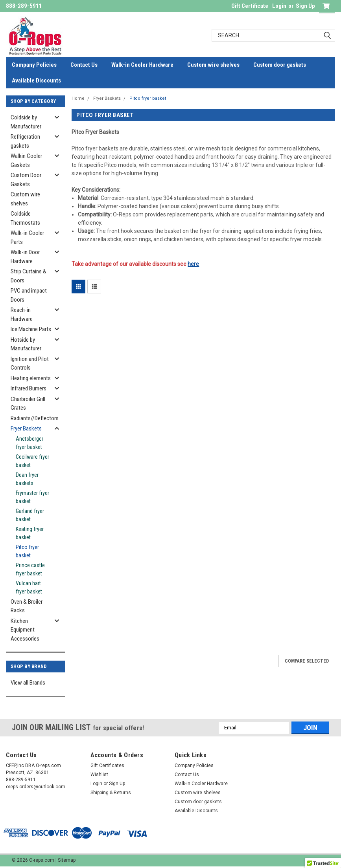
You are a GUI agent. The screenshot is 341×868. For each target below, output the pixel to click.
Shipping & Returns (111, 793)
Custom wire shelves (213, 65)
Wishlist (99, 775)
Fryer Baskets (26, 429)
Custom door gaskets (280, 65)
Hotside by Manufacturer (26, 344)
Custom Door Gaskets (26, 180)
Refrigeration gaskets (25, 141)
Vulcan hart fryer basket (29, 587)
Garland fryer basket (30, 515)
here (193, 264)
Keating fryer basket (30, 533)
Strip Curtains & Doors (29, 276)
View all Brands (28, 683)
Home (78, 98)
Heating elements (31, 378)
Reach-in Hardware (22, 314)
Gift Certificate (250, 6)
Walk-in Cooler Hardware (142, 65)
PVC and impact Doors (29, 295)
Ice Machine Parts (31, 329)
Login (279, 6)
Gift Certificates (107, 765)
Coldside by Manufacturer (26, 122)
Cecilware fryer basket (32, 461)
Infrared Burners (29, 388)
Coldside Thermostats (25, 218)
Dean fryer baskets (27, 479)
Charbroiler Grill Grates (28, 404)
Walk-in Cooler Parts (27, 237)
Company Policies (34, 65)
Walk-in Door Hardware (25, 257)
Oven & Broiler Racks (27, 606)
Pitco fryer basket (27, 551)
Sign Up (305, 6)
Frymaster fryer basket (32, 497)
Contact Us (84, 65)
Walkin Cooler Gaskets (26, 160)
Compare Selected (307, 661)
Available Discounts (36, 81)
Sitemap (67, 860)
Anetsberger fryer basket (29, 443)
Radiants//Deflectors (33, 418)
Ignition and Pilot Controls (30, 363)
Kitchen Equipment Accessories (25, 630)
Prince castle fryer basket (30, 569)
